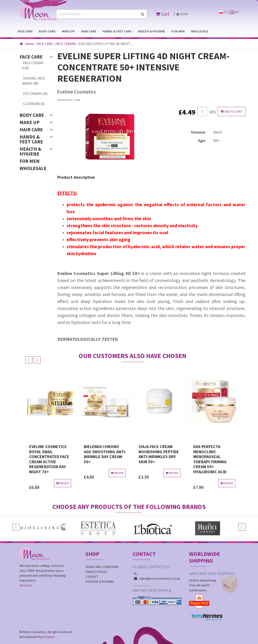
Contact (92, 577)
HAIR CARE (89, 31)
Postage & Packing (100, 581)
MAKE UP (68, 31)
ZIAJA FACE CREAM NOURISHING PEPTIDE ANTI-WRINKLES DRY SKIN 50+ (159, 454)
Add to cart (231, 111)
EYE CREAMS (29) (35, 94)
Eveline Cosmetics (77, 92)
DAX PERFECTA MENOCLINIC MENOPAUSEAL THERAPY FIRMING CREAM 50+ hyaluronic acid (210, 459)
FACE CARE (25, 31)
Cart (163, 14)
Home (27, 44)
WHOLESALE (200, 31)
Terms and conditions (102, 567)
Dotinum (49, 637)
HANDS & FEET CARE (117, 31)
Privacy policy (96, 572)
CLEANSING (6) (34, 104)
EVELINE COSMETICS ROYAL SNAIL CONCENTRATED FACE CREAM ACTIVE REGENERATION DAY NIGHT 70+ (49, 459)
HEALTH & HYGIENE (151, 31)
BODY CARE (47, 31)
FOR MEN (178, 31)
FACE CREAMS (66, 44)
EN (234, 12)
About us (26, 585)
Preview (63, 483)
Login (182, 14)
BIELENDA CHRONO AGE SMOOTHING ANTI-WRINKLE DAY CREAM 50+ (105, 454)
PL (223, 12)
